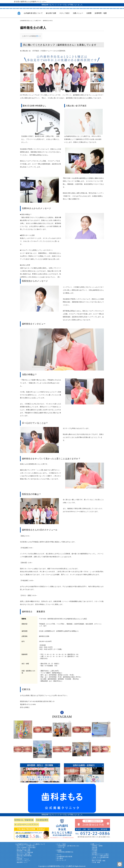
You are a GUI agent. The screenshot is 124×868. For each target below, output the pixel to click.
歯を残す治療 (51, 13)
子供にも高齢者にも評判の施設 (26, 848)
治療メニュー (96, 844)
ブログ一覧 (61, 848)
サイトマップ (62, 860)
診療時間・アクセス (23, 859)
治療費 (59, 850)
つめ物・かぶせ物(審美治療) (100, 857)
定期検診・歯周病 (97, 846)
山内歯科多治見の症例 (65, 857)
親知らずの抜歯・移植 (99, 861)
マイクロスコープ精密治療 (25, 852)
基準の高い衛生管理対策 (24, 856)
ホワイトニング (97, 859)
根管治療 (95, 849)
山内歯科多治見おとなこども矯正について (31, 844)
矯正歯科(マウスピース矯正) (100, 854)
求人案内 (60, 858)
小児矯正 (95, 852)
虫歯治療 (95, 848)
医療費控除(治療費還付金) (65, 852)
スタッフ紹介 (62, 844)
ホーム (59, 855)
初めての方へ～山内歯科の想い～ (27, 846)
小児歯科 (95, 851)
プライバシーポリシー (24, 861)
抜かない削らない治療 (24, 849)
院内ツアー (20, 857)
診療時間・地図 (101, 13)
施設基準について (22, 862)
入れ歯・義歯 (96, 862)
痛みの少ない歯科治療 (24, 854)
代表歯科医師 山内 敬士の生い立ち (69, 846)
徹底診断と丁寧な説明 (24, 851)
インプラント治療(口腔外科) (100, 856)
